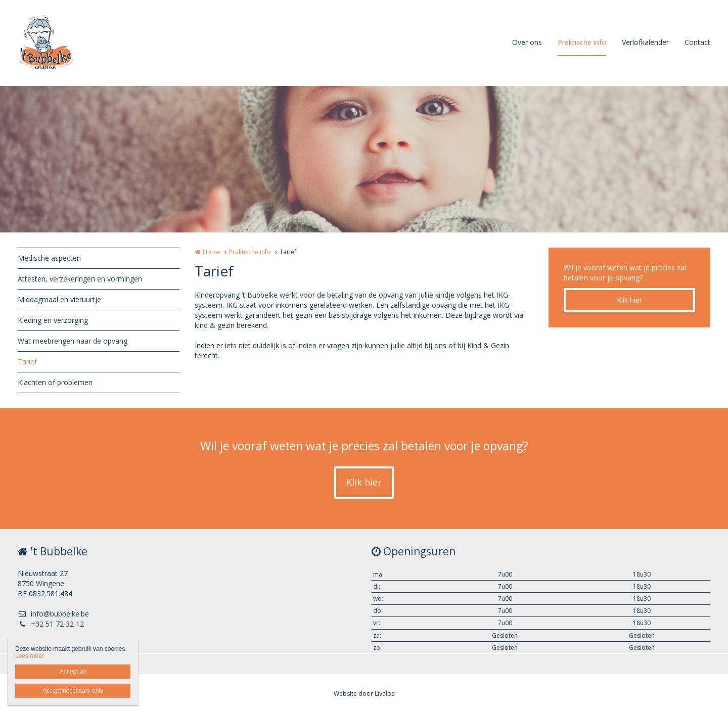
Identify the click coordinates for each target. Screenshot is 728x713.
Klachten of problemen (55, 382)
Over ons (527, 42)
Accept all (73, 672)
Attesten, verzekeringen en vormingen (80, 279)
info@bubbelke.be (53, 614)
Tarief (27, 362)
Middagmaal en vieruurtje (59, 299)
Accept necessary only (73, 691)
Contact (697, 42)
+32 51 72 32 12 (51, 624)
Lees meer (30, 656)
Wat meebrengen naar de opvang (73, 341)
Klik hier (629, 300)
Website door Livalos (364, 694)
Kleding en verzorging (53, 320)
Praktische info (582, 42)
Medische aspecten (49, 258)
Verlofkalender (645, 42)
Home (212, 252)
